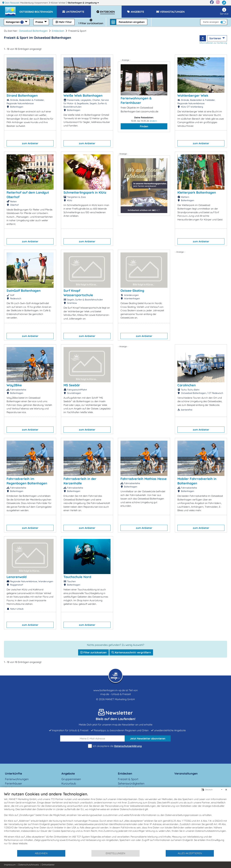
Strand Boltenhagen (22, 95)
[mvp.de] (224, 3)
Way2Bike (14, 385)
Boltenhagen (83, 3)
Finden (144, 126)
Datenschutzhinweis (29, 865)
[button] (38, 10)
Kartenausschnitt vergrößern (131, 652)
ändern (153, 121)
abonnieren (148, 738)
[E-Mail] (92, 738)
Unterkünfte (13, 774)
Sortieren (216, 38)
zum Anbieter (30, 143)
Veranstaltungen (186, 774)
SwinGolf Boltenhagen (24, 291)
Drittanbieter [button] (48, 865)
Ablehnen (41, 853)
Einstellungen (115, 853)
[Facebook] (212, 3)
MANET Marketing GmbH (120, 699)
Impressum (10, 865)
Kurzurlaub (69, 783)
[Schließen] (226, 790)
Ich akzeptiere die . (116, 746)
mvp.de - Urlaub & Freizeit (116, 694)
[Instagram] (218, 3)
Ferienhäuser (14, 783)
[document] (116, 821)
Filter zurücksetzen (93, 652)
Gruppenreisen (71, 779)
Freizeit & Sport (128, 779)
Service (224, 11)
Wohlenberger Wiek (193, 95)
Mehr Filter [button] (64, 22)
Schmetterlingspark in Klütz (85, 192)
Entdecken (58, 31)
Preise (40, 22)
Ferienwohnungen (17, 779)
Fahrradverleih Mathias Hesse (144, 479)
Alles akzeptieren (190, 853)
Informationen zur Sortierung (213, 43)
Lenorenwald (17, 577)
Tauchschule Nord (77, 577)
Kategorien (15, 22)
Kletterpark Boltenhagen (197, 192)
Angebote (68, 774)
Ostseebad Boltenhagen (33, 31)
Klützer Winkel (58, 3)
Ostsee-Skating (132, 291)
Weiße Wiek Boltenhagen (83, 95)
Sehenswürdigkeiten (131, 783)
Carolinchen (187, 385)
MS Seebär (72, 385)
